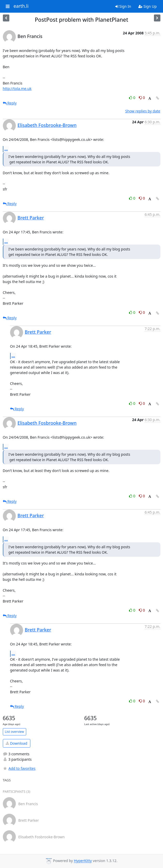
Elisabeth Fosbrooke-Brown (47, 125)
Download (16, 743)
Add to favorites (19, 768)
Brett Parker (31, 218)
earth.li (21, 6)
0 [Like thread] (133, 98)
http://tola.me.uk (17, 89)
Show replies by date (143, 111)
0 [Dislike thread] (142, 98)
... (6, 149)
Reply (10, 103)
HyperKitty (83, 861)
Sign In (123, 6)
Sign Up (148, 6)
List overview (15, 732)
